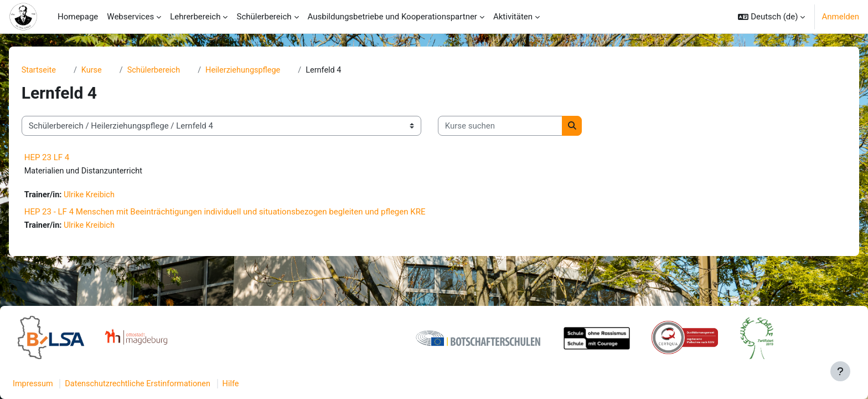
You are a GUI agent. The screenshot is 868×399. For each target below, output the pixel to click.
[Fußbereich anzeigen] (840, 371)
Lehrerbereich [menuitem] (195, 17)
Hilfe (265, 384)
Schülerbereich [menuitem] (264, 17)
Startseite (57, 70)
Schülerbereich (175, 70)
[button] (771, 17)
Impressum (60, 384)
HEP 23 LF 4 (65, 158)
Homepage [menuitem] (78, 17)
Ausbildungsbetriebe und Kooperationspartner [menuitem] (392, 17)
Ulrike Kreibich (109, 196)
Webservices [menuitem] (130, 17)
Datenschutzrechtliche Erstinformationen (169, 384)
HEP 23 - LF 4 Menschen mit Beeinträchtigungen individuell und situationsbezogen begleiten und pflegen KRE (243, 213)
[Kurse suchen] (518, 127)
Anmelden (840, 17)
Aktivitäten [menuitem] (513, 17)
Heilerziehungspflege (266, 70)
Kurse (111, 70)
